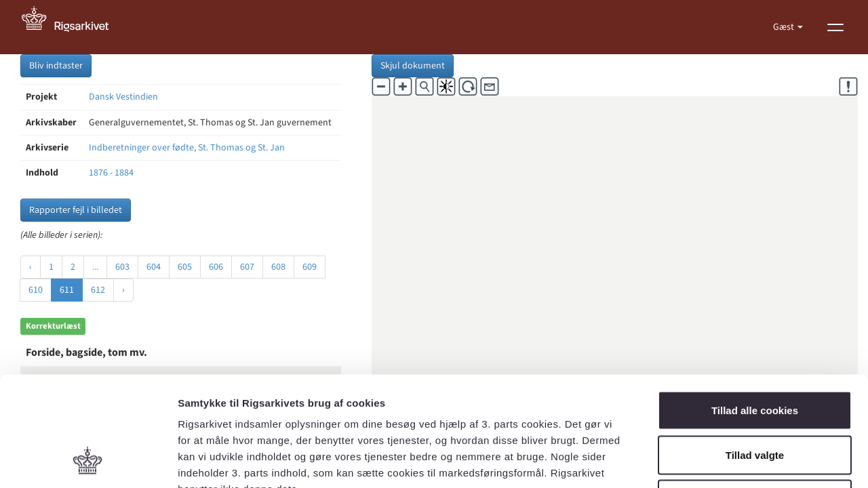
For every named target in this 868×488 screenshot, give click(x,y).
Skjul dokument (413, 66)
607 (247, 267)
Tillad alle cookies (755, 310)
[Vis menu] (835, 27)
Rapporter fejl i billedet (76, 210)
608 (278, 267)
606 (216, 267)
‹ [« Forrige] (31, 267)
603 (122, 267)
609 (310, 267)
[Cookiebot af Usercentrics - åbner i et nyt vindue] (88, 462)
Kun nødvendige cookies (755, 399)
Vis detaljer (705, 461)
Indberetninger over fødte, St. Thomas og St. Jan (187, 148)
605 (185, 267)
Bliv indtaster (56, 66)
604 (154, 267)
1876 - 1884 (111, 173)
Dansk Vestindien (123, 97)
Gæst (785, 27)
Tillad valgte (755, 355)
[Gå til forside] (73, 27)
